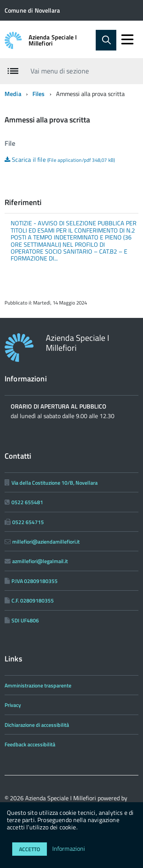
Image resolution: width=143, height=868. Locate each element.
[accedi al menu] (127, 39)
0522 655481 (27, 502)
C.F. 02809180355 (33, 600)
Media (13, 94)
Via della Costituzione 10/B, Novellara (55, 483)
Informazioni (69, 848)
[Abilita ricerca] (106, 40)
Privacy (13, 705)
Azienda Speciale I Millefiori (53, 40)
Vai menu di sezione (60, 71)
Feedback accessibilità (30, 744)
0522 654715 (28, 522)
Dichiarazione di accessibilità (37, 725)
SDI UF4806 (25, 620)
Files (39, 94)
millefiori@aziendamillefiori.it (46, 541)
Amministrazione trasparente (38, 685)
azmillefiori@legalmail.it (40, 561)
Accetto (30, 849)
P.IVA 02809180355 (35, 581)
